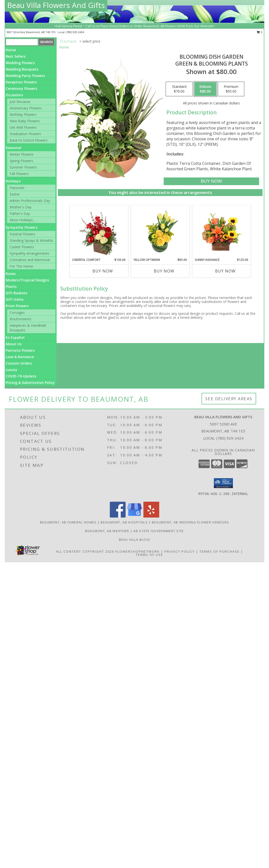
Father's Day (20, 213)
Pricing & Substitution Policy (30, 383)
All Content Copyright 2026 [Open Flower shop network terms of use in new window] (85, 551)
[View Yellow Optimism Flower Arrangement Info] (160, 231)
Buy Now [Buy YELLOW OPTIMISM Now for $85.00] (164, 271)
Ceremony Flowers (21, 88)
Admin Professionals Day (30, 201)
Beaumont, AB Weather (107, 531)
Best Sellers (16, 56)
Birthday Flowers (23, 114)
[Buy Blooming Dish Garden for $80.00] (211, 181)
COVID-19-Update (21, 376)
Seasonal (13, 148)
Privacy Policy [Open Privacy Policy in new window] (180, 551)
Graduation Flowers (25, 134)
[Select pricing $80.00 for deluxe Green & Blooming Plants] (205, 89)
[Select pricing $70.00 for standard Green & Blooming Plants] (179, 89)
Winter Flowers (22, 154)
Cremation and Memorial (30, 260)
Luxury (11, 370)
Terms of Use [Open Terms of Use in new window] (149, 555)
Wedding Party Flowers (25, 76)
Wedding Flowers (20, 63)
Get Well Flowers (23, 127)
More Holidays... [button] (22, 220)
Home (11, 50)
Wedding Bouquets (22, 69)
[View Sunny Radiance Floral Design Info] (222, 231)
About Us (14, 344)
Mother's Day (21, 207)
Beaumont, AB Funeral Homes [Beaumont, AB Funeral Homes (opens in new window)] (68, 522)
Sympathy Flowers (22, 227)
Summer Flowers (23, 167)
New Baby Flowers (25, 121)
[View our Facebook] (118, 516)
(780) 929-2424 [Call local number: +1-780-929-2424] (75, 32)
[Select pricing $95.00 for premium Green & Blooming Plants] (231, 89)
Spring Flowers (21, 161)
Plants (11, 286)
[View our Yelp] (151, 516)
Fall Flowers (19, 174)
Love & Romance (20, 357)
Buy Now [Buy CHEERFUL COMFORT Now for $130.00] (103, 271)
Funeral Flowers (22, 234)
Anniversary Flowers (26, 108)
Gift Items (15, 299)
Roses (11, 274)
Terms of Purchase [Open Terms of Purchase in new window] (220, 551)
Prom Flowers (17, 306)
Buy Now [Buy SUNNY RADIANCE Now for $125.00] (225, 271)
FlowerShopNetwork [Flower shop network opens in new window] (138, 551)
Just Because (20, 102)
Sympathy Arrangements (29, 253)
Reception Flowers (21, 82)
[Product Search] (22, 42)
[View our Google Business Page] (134, 516)
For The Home (21, 266)
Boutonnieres (21, 319)
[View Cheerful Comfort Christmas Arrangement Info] (99, 231)
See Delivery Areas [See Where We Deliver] (229, 399)
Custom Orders (19, 363)
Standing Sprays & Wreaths (31, 240)
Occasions (14, 95)
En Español (15, 337)
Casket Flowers (22, 247)
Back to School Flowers (29, 140)
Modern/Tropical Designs (27, 280)
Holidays (13, 181)
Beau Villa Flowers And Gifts (56, 5)
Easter (15, 194)
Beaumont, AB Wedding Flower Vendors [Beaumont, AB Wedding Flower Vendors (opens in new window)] (191, 522)
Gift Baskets (16, 293)
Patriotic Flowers (20, 350)
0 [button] (259, 32)
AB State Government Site (158, 531)
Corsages (17, 312)
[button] (223, 483)
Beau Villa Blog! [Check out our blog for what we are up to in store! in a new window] (135, 540)
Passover (17, 188)
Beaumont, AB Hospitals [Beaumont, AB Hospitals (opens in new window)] (124, 522)
